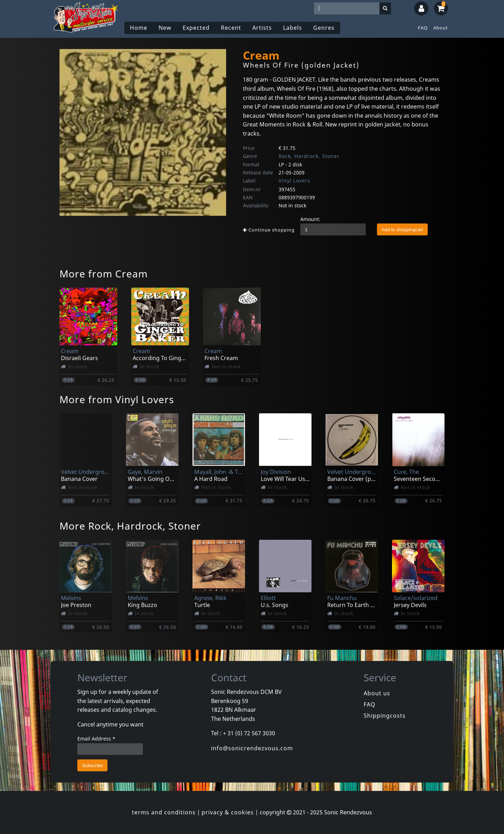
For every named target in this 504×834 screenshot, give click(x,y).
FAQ (423, 28)
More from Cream (104, 274)
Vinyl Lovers (295, 181)
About (441, 28)
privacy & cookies (228, 812)
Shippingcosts (385, 716)
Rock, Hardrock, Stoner (309, 156)
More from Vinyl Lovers (117, 399)
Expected (196, 28)
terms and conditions (164, 812)
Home (139, 28)
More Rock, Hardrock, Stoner (130, 526)
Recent (231, 28)
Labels (293, 28)
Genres (324, 28)
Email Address (96, 739)
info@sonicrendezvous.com (252, 748)
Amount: (310, 219)
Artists (262, 28)
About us (377, 693)
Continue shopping (269, 230)
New (165, 28)
